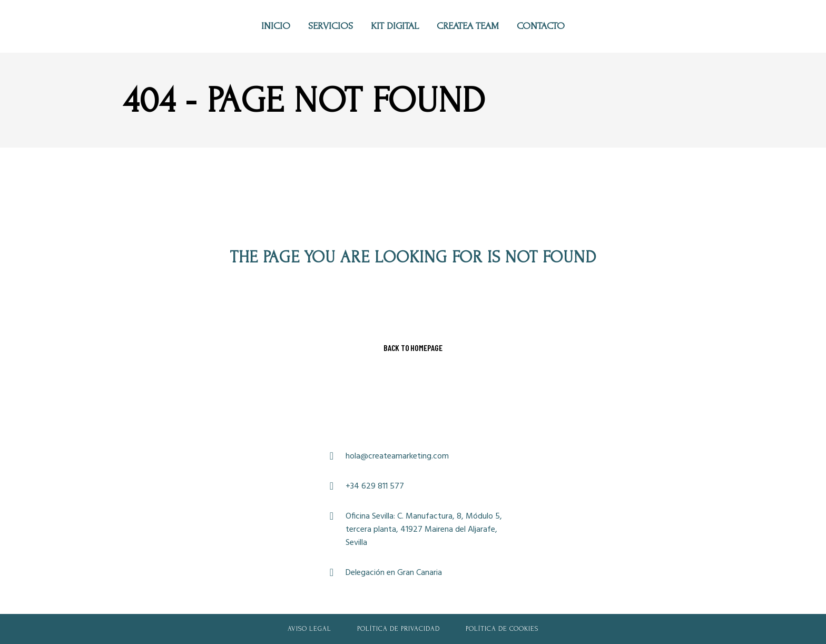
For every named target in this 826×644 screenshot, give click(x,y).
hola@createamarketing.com (397, 457)
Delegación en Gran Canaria (394, 573)
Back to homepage (413, 348)
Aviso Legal (309, 629)
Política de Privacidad (399, 629)
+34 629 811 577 (375, 487)
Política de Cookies (502, 629)
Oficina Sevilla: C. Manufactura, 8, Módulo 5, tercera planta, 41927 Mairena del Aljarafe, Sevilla (424, 530)
